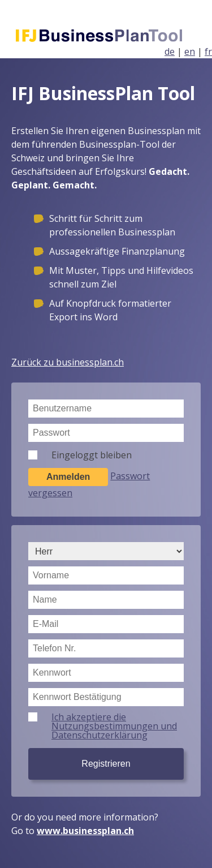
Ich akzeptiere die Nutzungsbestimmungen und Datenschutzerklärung (114, 726)
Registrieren (106, 764)
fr (208, 51)
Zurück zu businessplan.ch (68, 362)
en (190, 51)
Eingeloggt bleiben (92, 455)
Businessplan (111, 36)
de (170, 51)
